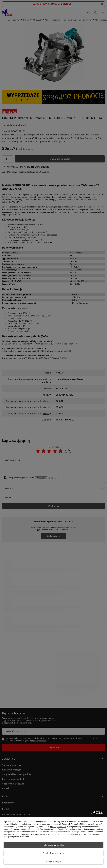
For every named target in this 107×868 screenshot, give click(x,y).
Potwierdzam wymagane (53, 853)
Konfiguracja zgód (53, 861)
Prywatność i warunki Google (52, 829)
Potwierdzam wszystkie (53, 845)
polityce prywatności (58, 827)
